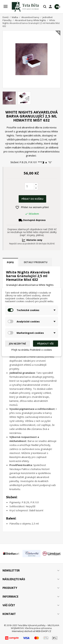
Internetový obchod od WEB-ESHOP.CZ (32, 631)
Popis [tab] (10, 262)
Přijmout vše (45, 344)
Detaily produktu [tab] (36, 262)
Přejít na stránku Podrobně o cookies (32, 350)
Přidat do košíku (32, 199)
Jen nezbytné (17, 344)
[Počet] (29, 186)
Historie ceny (32, 240)
